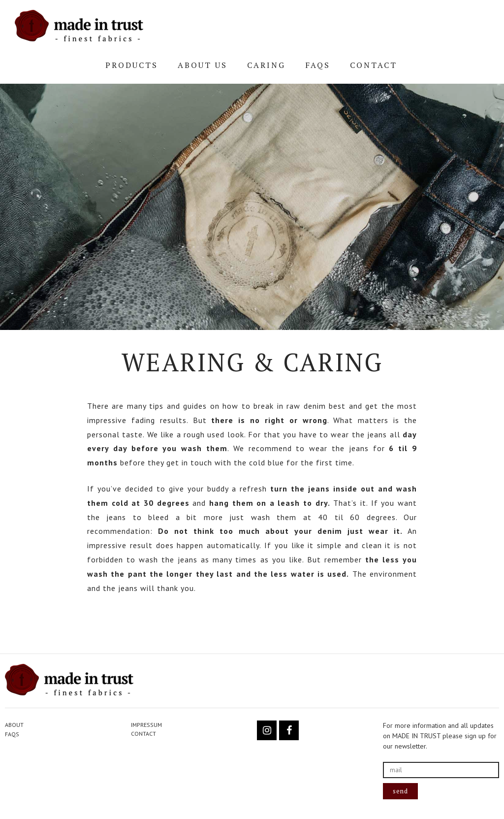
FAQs (318, 65)
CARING (266, 65)
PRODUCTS (132, 65)
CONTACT (374, 65)
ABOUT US (203, 65)
